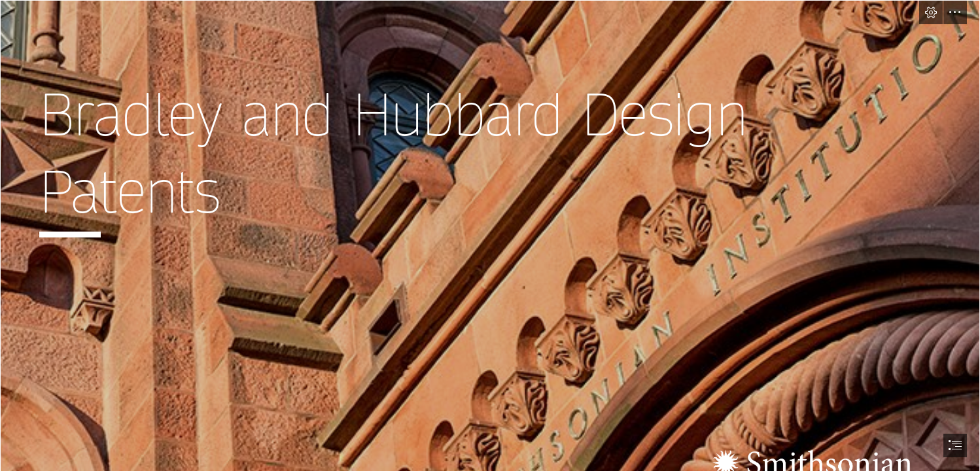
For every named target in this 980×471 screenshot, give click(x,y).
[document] (490, 235)
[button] (931, 12)
